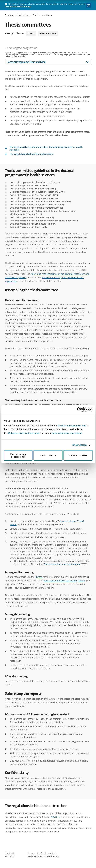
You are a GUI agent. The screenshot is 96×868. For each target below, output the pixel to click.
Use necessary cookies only (18, 455)
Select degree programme (21, 48)
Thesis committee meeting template (62, 564)
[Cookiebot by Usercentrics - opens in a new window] (79, 410)
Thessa (31, 34)
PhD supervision (48, 34)
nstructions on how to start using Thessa (64, 581)
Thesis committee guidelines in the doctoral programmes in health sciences (46, 148)
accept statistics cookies (18, 7)
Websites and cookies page (24, 433)
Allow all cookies (78, 455)
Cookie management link (72, 425)
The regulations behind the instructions (31, 154)
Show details (80, 445)
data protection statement (67, 433)
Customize (48, 455)
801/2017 (55, 817)
